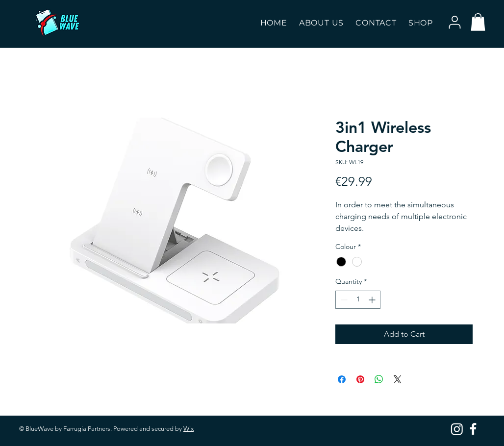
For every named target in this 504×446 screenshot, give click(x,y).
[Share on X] (398, 379)
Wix (189, 429)
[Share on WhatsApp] (379, 379)
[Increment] (373, 300)
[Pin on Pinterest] (360, 379)
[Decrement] (343, 300)
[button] (421, 23)
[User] (454, 22)
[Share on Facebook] (342, 379)
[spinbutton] (358, 300)
